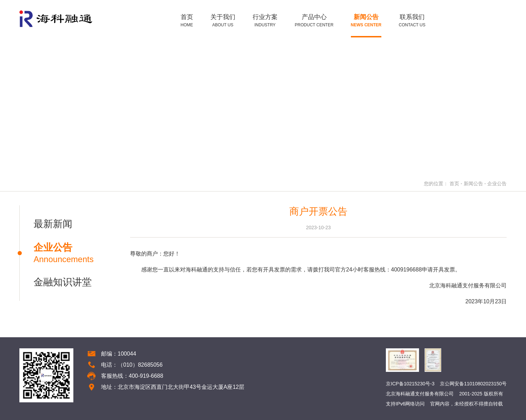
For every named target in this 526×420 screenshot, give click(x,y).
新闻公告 (473, 184)
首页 (454, 184)
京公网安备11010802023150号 (473, 384)
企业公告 (497, 184)
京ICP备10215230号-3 (410, 384)
